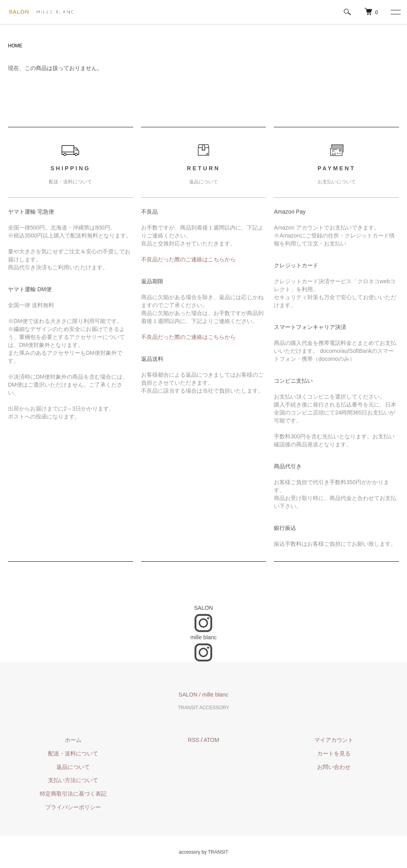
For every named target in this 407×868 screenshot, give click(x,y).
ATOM (211, 740)
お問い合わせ (334, 767)
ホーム (73, 740)
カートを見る (334, 753)
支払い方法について (73, 780)
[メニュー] (395, 12)
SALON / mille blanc (203, 695)
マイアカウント (334, 740)
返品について (73, 767)
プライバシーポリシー (73, 807)
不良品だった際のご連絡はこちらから (188, 259)
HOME (15, 46)
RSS (194, 740)
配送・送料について (73, 753)
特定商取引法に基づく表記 (73, 794)
